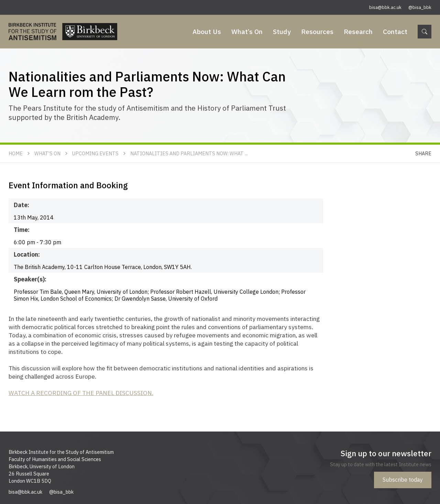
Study (282, 31)
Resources (317, 31)
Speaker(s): (30, 279)
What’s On (247, 31)
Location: (27, 254)
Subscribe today (403, 480)
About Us (207, 31)
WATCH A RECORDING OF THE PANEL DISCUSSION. (81, 393)
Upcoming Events (95, 153)
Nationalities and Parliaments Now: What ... (189, 153)
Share (423, 153)
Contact (395, 31)
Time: (22, 230)
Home (16, 153)
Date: (21, 205)
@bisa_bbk (420, 7)
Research (358, 31)
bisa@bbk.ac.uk (385, 7)
